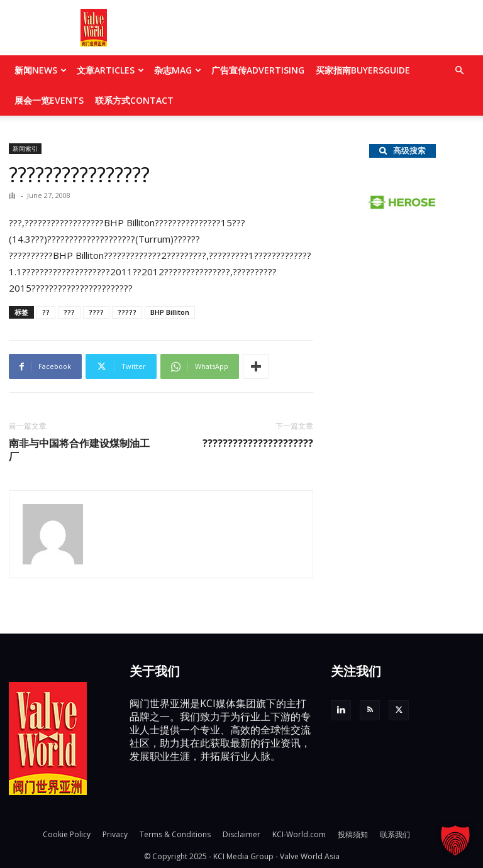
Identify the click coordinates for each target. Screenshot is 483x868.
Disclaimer (241, 834)
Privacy (115, 834)
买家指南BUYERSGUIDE (363, 70)
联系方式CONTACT (134, 100)
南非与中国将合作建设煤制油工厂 (79, 450)
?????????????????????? (258, 443)
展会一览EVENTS (49, 100)
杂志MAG (178, 70)
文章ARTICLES (110, 70)
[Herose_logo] (402, 206)
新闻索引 (25, 148)
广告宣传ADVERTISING (258, 70)
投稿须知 (353, 834)
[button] (459, 70)
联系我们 (395, 834)
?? (46, 312)
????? (127, 312)
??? (69, 312)
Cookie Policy (67, 834)
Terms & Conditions (175, 834)
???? (96, 312)
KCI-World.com (299, 834)
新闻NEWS (41, 70)
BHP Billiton (170, 312)
